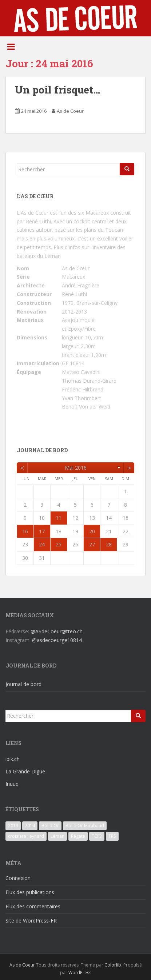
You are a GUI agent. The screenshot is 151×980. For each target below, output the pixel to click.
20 (92, 531)
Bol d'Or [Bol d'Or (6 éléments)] (50, 826)
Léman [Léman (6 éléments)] (57, 836)
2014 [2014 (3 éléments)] (30, 826)
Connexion (18, 878)
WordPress (80, 973)
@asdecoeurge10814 (57, 640)
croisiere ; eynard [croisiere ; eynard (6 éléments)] (26, 836)
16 (25, 531)
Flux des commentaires (33, 906)
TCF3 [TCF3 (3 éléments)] (97, 836)
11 (59, 518)
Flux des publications (30, 892)
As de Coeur (70, 111)
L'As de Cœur (33, 213)
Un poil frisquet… (57, 90)
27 (92, 544)
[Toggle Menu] (11, 47)
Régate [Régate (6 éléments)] (78, 836)
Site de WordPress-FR (31, 921)
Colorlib (113, 965)
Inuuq (12, 784)
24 (42, 544)
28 (109, 544)
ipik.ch (13, 759)
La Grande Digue (25, 771)
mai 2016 (76, 468)
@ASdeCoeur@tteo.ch (57, 631)
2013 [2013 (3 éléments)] (13, 826)
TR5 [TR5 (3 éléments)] (112, 836)
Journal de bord (23, 684)
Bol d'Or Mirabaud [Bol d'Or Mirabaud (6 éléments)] (85, 826)
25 (59, 544)
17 (42, 531)
